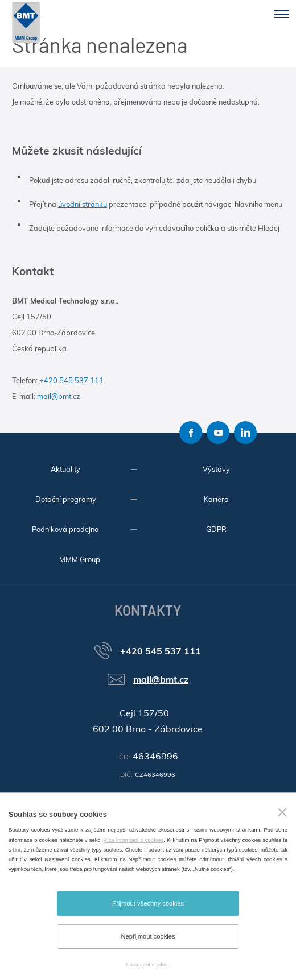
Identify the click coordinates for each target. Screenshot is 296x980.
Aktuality (65, 469)
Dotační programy (66, 499)
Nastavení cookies (148, 964)
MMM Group (80, 559)
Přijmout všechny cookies (148, 903)
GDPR (216, 529)
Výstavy (216, 469)
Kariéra (216, 499)
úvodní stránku (83, 204)
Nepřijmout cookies (148, 936)
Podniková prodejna (65, 529)
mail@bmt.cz (59, 396)
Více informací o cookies (134, 840)
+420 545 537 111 (71, 380)
